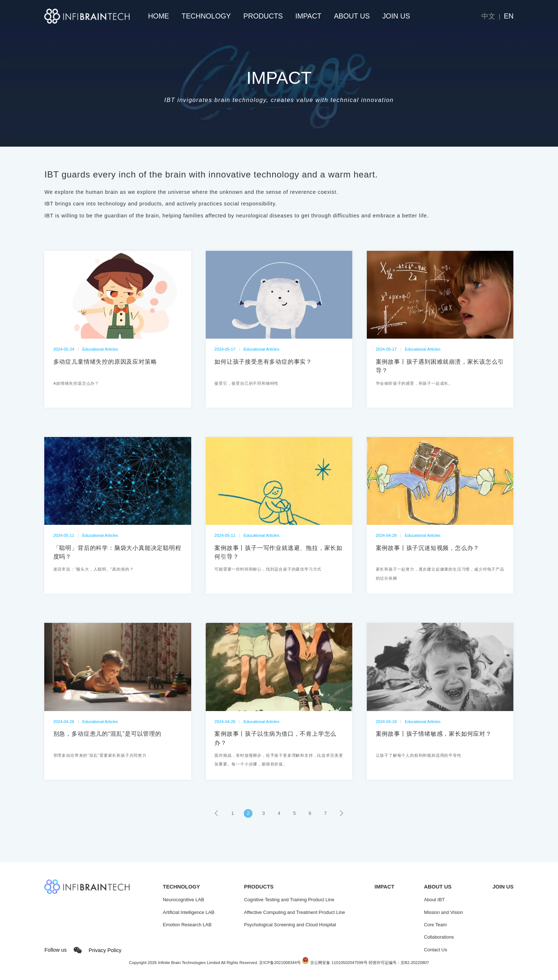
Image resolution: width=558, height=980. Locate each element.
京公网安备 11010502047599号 (335, 963)
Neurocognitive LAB (184, 900)
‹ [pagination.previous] (217, 813)
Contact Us (435, 950)
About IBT (434, 900)
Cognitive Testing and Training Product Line (289, 900)
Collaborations (439, 937)
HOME (159, 16)
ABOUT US (352, 16)
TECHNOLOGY (206, 16)
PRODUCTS (263, 16)
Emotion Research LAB (187, 925)
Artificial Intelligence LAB (189, 912)
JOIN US (396, 16)
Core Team (435, 925)
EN (509, 16)
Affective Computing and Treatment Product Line (294, 912)
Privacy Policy (105, 950)
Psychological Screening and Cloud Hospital (290, 925)
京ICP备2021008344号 (280, 963)
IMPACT (308, 16)
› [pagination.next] (341, 813)
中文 (488, 16)
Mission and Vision (443, 912)
